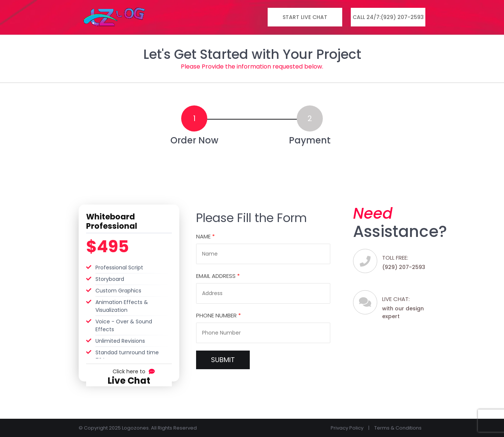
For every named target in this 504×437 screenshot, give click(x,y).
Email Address (218, 276)
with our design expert (407, 307)
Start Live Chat (305, 17)
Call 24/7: (388, 17)
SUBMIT (223, 360)
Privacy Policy (347, 428)
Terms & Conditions (398, 428)
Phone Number (218, 315)
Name (205, 236)
